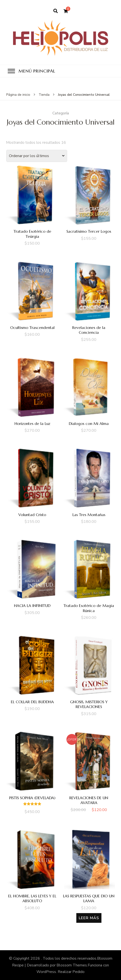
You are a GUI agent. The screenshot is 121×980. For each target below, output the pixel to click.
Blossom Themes (72, 965)
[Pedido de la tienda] (37, 156)
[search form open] (56, 11)
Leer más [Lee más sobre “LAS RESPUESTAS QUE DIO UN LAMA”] (89, 918)
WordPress (46, 972)
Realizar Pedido (71, 972)
